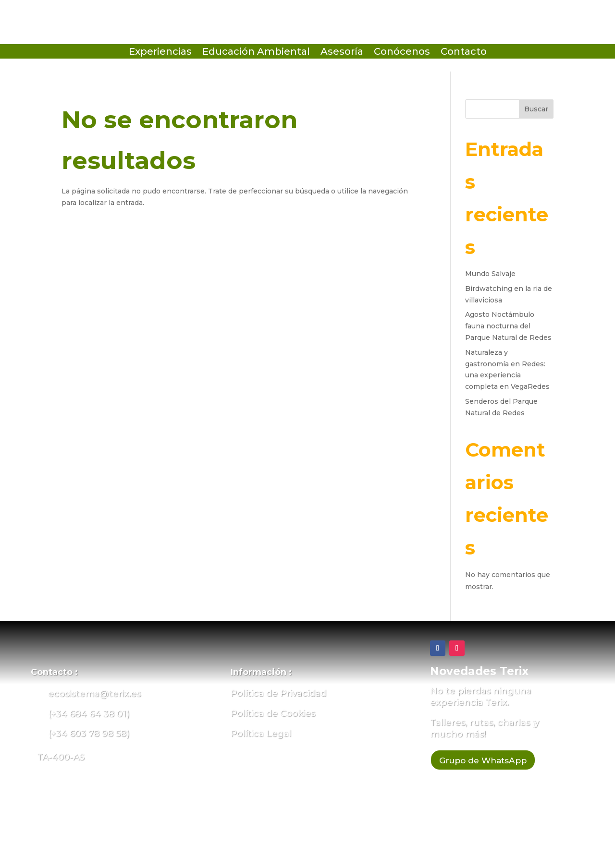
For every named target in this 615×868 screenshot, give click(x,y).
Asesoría (342, 53)
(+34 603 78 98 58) (89, 734)
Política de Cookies (273, 713)
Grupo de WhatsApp (492, 761)
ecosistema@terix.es (94, 694)
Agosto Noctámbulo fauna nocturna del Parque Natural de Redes (508, 326)
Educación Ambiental (256, 53)
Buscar (536, 109)
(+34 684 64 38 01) (89, 714)
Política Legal (261, 734)
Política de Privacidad (278, 693)
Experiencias (160, 53)
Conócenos (402, 53)
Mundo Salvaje (490, 274)
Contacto (464, 53)
